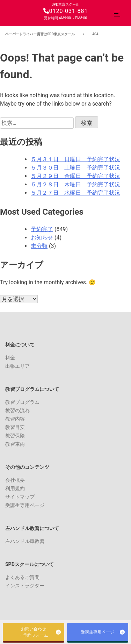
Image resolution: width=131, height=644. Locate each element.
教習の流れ (17, 410)
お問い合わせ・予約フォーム (34, 632)
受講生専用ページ (25, 505)
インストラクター (25, 586)
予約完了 (42, 229)
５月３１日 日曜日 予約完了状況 (75, 159)
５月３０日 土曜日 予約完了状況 (75, 168)
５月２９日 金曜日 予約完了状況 (75, 176)
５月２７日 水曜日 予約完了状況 (75, 193)
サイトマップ (20, 497)
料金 (10, 358)
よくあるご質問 (22, 577)
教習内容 (15, 419)
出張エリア (17, 366)
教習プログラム (22, 402)
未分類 (39, 246)
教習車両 (15, 444)
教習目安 (15, 427)
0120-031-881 (66, 11)
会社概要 (15, 480)
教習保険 (15, 436)
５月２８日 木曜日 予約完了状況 (75, 184)
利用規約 (15, 488)
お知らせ (42, 238)
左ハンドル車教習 (25, 541)
